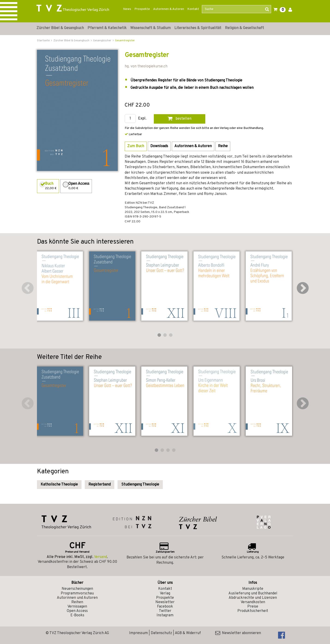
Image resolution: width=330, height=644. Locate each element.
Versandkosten (253, 602)
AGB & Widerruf (188, 633)
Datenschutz (161, 633)
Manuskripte (253, 589)
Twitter (165, 611)
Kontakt (193, 9)
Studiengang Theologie (140, 485)
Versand (100, 557)
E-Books (77, 615)
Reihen (77, 602)
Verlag (165, 593)
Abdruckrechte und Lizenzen (253, 598)
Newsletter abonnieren (238, 633)
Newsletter (165, 602)
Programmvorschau (77, 593)
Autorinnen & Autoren (169, 9)
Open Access (77, 611)
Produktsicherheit (253, 611)
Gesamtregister (125, 41)
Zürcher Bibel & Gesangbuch (60, 28)
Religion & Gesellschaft (244, 28)
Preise (253, 607)
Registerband (100, 485)
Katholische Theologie (59, 485)
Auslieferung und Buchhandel (253, 593)
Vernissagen (77, 607)
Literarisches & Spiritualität (198, 28)
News (127, 9)
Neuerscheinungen (77, 589)
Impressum (138, 633)
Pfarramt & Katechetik (107, 28)
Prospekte (142, 9)
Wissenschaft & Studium (150, 28)
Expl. (142, 119)
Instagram (165, 615)
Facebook (165, 607)
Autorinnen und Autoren (77, 598)
